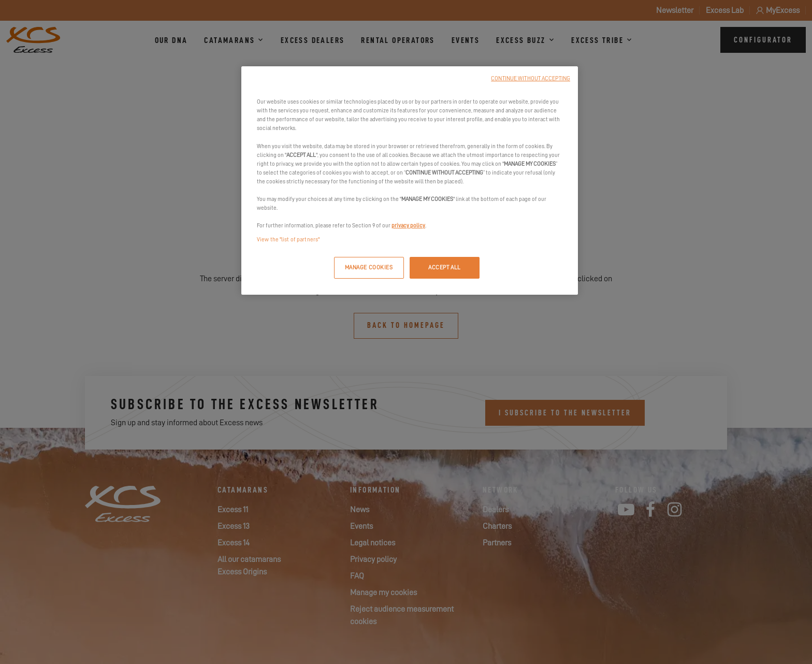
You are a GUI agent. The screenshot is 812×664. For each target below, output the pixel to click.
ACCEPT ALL (445, 268)
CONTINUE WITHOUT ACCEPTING (531, 78)
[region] (410, 181)
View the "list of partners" (288, 240)
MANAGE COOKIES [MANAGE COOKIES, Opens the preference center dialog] (369, 268)
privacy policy (408, 226)
